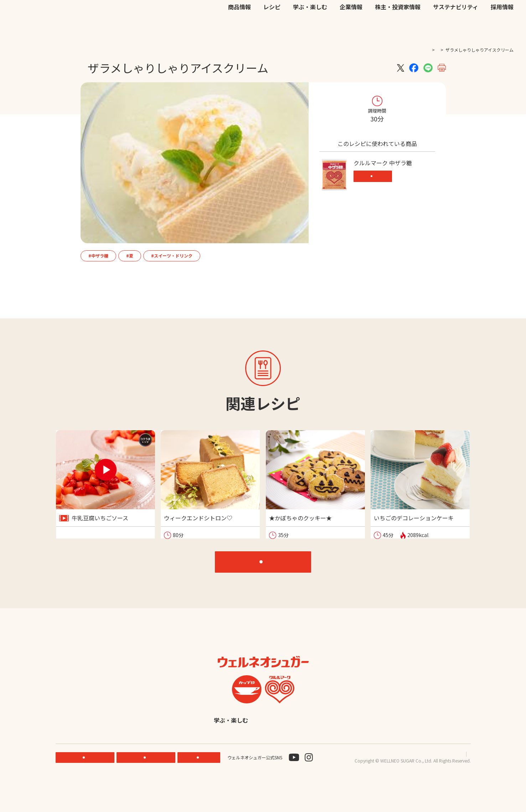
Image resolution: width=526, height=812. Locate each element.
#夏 (130, 256)
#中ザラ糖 (98, 256)
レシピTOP (267, 570)
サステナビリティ (456, 29)
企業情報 (351, 29)
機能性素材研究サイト (286, 14)
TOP (411, 50)
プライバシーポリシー (415, 780)
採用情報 (502, 29)
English (319, 746)
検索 (479, 15)
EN (418, 14)
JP (408, 14)
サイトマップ (458, 780)
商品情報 (239, 29)
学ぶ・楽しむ (310, 29)
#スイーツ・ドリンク (172, 256)
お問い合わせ (380, 14)
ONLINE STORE (148, 784)
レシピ (272, 29)
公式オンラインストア (337, 14)
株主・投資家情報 (398, 29)
